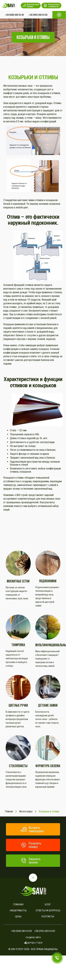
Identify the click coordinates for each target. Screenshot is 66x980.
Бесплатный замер (31, 6)
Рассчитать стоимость (51, 6)
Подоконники (48, 581)
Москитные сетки (18, 581)
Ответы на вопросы (48, 910)
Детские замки (48, 705)
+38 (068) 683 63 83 (14, 15)
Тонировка (18, 645)
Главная (18, 904)
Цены (18, 916)
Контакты (48, 916)
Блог (48, 904)
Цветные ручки (18, 705)
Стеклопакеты (18, 766)
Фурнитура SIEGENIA (48, 766)
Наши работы (18, 910)
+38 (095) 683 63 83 (38, 15)
